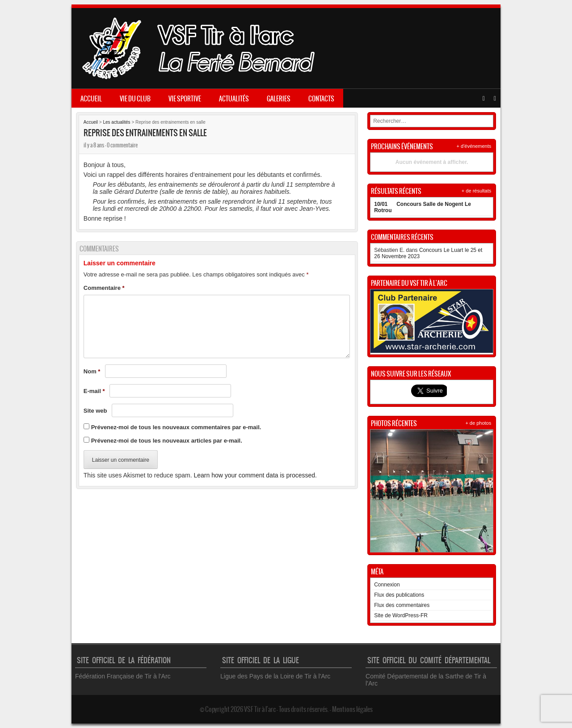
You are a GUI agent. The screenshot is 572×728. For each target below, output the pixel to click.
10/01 (381, 204)
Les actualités (116, 122)
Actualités (234, 99)
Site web (95, 411)
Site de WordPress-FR (401, 615)
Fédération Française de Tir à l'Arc (123, 676)
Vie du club (135, 99)
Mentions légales (352, 709)
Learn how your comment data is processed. (255, 475)
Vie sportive (185, 99)
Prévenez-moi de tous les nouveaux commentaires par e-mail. (176, 427)
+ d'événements (474, 146)
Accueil (91, 99)
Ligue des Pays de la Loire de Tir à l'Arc (275, 676)
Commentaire (104, 288)
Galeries (279, 99)
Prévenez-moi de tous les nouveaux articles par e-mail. (167, 441)
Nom (92, 371)
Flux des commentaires (402, 605)
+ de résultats (476, 191)
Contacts (321, 99)
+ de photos (478, 423)
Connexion (387, 585)
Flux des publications (399, 595)
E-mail (94, 391)
